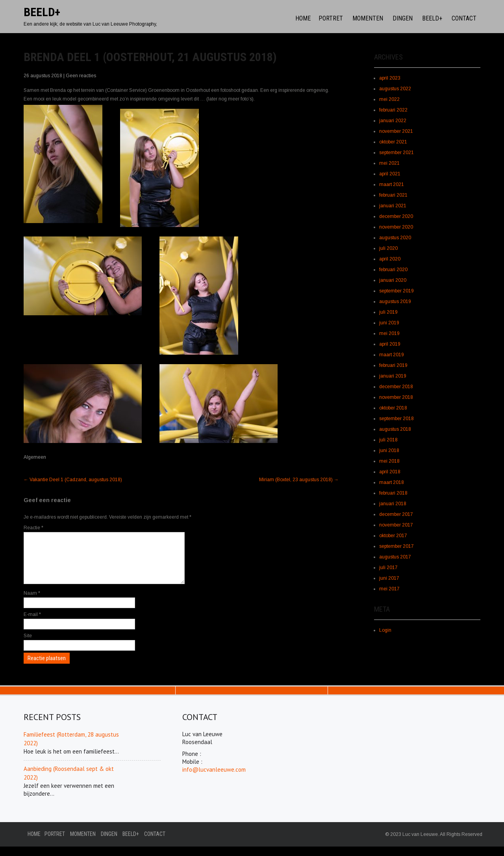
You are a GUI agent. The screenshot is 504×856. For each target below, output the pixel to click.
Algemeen (35, 457)
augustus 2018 (395, 429)
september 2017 (397, 546)
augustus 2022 (395, 89)
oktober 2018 (393, 408)
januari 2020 (393, 280)
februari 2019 (393, 365)
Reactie (33, 528)
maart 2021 (392, 184)
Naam (32, 603)
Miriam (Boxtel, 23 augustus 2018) (299, 480)
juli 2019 (388, 312)
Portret (331, 18)
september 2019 (397, 291)
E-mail (32, 624)
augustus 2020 (395, 238)
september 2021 (397, 153)
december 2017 (396, 514)
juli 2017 (388, 568)
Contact (464, 18)
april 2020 (390, 259)
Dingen (403, 18)
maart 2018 (392, 482)
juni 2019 (389, 323)
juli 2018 (388, 440)
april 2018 (390, 472)
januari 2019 (393, 376)
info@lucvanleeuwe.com (214, 779)
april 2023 (390, 78)
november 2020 (396, 227)
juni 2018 (389, 450)
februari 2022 (393, 110)
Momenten (368, 18)
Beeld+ (432, 18)
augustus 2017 (395, 557)
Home (303, 18)
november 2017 (396, 525)
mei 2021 (389, 163)
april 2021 (390, 174)
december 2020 (396, 216)
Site (28, 645)
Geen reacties (81, 76)
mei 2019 (389, 333)
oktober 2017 (393, 536)
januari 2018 (393, 504)
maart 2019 (392, 355)
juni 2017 (389, 578)
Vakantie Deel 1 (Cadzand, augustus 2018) (73, 480)
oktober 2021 (393, 142)
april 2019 (390, 344)
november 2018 (396, 397)
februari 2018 (393, 493)
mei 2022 (389, 99)
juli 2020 (388, 248)
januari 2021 (393, 206)
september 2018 (397, 419)
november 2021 (396, 131)
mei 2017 (389, 589)
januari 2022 (393, 121)
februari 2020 (393, 270)
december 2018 (396, 387)
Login (385, 630)
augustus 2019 (395, 301)
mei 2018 (389, 461)
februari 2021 (393, 195)
